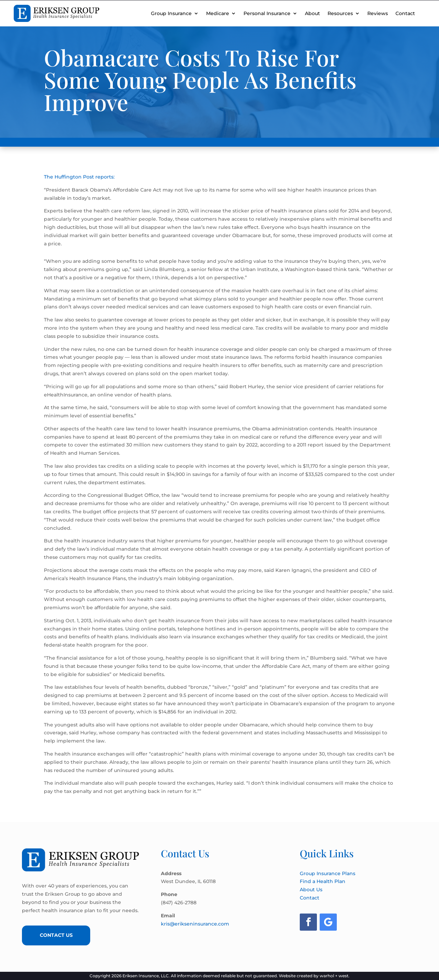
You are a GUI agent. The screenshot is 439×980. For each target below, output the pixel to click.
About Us (311, 890)
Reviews (378, 13)
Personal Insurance (267, 13)
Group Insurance (171, 13)
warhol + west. (335, 976)
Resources (340, 13)
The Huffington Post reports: (79, 177)
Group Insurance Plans (328, 873)
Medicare (218, 13)
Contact (405, 13)
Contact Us (56, 935)
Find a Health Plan (323, 881)
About (312, 13)
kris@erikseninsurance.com (195, 924)
